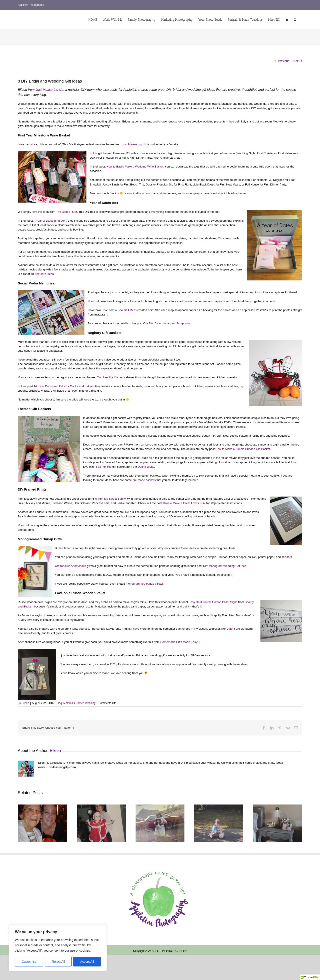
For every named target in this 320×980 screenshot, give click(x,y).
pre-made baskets (144, 480)
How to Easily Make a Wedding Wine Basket (135, 167)
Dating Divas (146, 467)
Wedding (90, 703)
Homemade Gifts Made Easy (179, 642)
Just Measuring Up (49, 90)
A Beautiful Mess (126, 310)
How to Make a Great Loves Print (185, 503)
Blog (59, 703)
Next (296, 61)
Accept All (87, 962)
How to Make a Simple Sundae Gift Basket (243, 449)
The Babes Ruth (66, 212)
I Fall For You (103, 467)
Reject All (58, 962)
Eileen (25, 703)
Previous (284, 61)
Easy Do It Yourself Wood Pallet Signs (213, 602)
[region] (58, 948)
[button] (295, 19)
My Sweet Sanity (115, 499)
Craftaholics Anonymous (70, 566)
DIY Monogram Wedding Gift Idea (225, 566)
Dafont (231, 629)
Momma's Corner (73, 703)
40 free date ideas (42, 274)
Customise (29, 962)
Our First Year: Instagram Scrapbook (167, 323)
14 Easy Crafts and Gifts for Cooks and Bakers (64, 386)
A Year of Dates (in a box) (50, 221)
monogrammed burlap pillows (145, 584)
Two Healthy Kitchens (111, 377)
